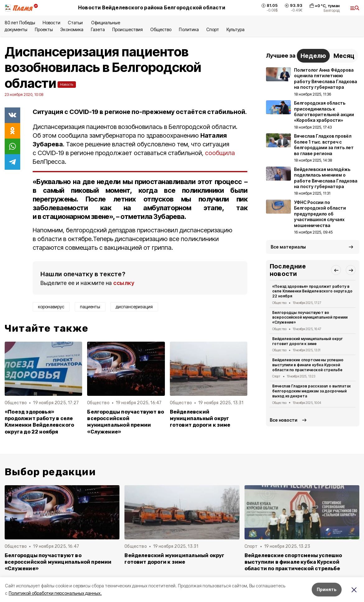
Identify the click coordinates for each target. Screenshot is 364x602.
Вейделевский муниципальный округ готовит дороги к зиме (200, 418)
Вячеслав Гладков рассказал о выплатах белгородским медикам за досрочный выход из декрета (311, 391)
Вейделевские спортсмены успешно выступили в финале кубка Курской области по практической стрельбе (308, 365)
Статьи (76, 23)
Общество (161, 29)
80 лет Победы (20, 23)
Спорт (213, 29)
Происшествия (128, 29)
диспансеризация (134, 307)
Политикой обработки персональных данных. (55, 593)
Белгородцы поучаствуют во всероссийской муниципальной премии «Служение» (126, 422)
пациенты (90, 307)
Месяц (344, 56)
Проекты (44, 29)
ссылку (124, 283)
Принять (327, 589)
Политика (189, 29)
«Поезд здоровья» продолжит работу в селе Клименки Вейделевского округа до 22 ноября (39, 422)
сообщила (220, 153)
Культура (236, 29)
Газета (98, 29)
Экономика (72, 29)
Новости (51, 23)
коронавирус (51, 307)
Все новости (284, 420)
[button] (336, 270)
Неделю (313, 56)
